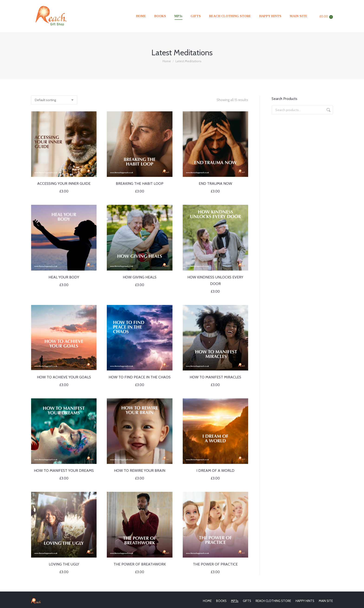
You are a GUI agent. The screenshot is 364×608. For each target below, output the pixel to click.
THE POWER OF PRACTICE (215, 564)
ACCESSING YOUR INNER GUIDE (64, 183)
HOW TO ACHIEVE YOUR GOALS (64, 377)
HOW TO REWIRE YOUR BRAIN (140, 471)
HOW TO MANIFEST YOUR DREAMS (64, 471)
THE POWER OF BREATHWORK (140, 564)
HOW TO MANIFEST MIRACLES (215, 377)
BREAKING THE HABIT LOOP (140, 183)
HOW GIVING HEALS (140, 277)
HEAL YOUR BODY (64, 277)
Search (328, 110)
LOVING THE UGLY (64, 564)
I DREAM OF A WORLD (215, 471)
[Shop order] (54, 100)
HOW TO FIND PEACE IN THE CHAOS (140, 377)
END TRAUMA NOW (215, 183)
